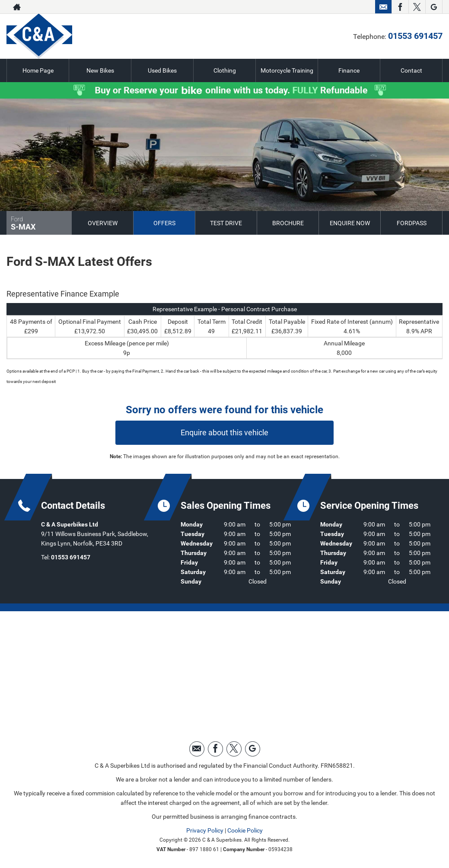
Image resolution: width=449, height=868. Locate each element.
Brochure (288, 223)
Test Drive (226, 223)
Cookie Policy (245, 830)
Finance (349, 70)
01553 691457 (339, 7)
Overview (103, 223)
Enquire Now (350, 223)
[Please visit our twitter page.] (417, 7)
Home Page (38, 70)
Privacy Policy (205, 830)
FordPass (412, 223)
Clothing (225, 70)
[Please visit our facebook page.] (400, 7)
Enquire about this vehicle (224, 432)
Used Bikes (162, 70)
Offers (164, 223)
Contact (411, 70)
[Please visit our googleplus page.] (434, 7)
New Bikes (100, 70)
